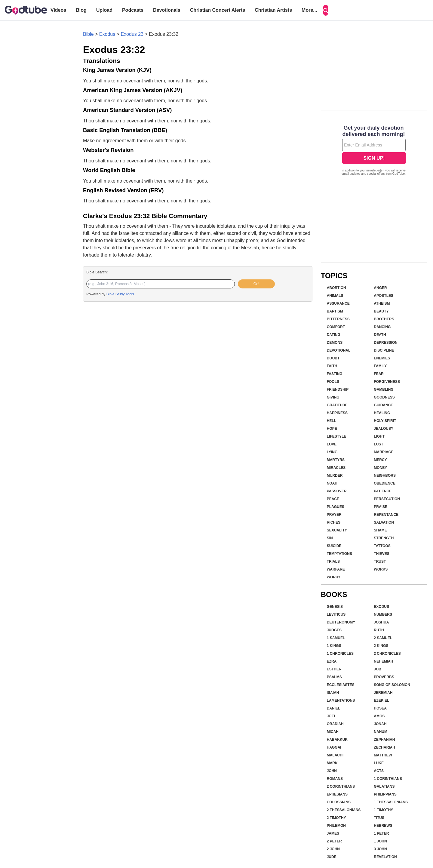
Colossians (339, 802)
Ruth (379, 630)
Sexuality (337, 530)
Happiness (337, 413)
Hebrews (383, 826)
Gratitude (337, 405)
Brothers (384, 319)
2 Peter (334, 841)
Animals (335, 296)
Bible (88, 34)
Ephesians (337, 794)
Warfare (336, 569)
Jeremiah (383, 693)
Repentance (386, 515)
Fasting (335, 374)
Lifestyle (337, 436)
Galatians (384, 786)
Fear (379, 374)
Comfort (336, 327)
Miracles (336, 468)
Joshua (381, 622)
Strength (384, 538)
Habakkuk (337, 740)
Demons (335, 343)
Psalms (334, 677)
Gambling (384, 389)
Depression (386, 343)
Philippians (385, 794)
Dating (334, 335)
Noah (332, 483)
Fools (333, 382)
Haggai (334, 747)
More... (309, 10)
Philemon (336, 826)
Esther (334, 669)
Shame (380, 530)
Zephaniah (384, 740)
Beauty (381, 311)
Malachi (335, 755)
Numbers (383, 614)
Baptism (335, 311)
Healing (382, 413)
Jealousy (384, 429)
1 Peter (381, 833)
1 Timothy (383, 810)
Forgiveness (387, 382)
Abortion (336, 288)
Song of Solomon (392, 685)
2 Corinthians (341, 786)
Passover (337, 491)
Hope (332, 429)
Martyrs (336, 460)
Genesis (335, 607)
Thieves (381, 554)
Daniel (334, 708)
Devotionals (167, 10)
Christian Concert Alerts (218, 10)
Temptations (339, 554)
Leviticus (336, 614)
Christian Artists (273, 10)
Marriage (384, 452)
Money (380, 468)
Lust (378, 444)
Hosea (380, 708)
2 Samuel (383, 638)
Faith (332, 366)
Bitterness (338, 319)
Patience (383, 491)
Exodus (107, 34)
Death (380, 335)
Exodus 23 (132, 34)
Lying (332, 452)
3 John (380, 849)
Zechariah (384, 747)
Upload (104, 10)
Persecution (387, 499)
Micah (333, 732)
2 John (333, 849)
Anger (380, 288)
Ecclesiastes (341, 685)
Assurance (338, 303)
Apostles (384, 296)
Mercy (380, 460)
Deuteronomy (341, 622)
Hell (332, 421)
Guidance (383, 405)
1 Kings (334, 646)
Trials (333, 562)
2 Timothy (336, 818)
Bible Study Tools (120, 294)
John (332, 771)
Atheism (382, 303)
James (333, 833)
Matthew (383, 755)
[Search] (326, 10)
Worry (334, 577)
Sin (330, 538)
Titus (379, 818)
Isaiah (333, 693)
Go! (256, 284)
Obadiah (335, 724)
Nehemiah (383, 661)
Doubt (333, 358)
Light (379, 436)
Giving (333, 397)
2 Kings (381, 646)
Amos (379, 716)
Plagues (336, 507)
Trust (380, 562)
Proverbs (384, 677)
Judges (334, 630)
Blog (81, 10)
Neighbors (385, 476)
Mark (332, 763)
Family (380, 366)
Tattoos (382, 546)
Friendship (338, 389)
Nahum (381, 732)
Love (332, 444)
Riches (334, 522)
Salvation (384, 522)
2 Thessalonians (344, 810)
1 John (380, 841)
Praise (381, 507)
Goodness (384, 397)
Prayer (334, 515)
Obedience (384, 483)
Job (378, 669)
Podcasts (133, 10)
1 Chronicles (340, 654)
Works (381, 569)
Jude (332, 857)
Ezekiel (381, 700)
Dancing (382, 327)
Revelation (385, 857)
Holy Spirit (385, 421)
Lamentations (341, 700)
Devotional (339, 350)
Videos (58, 10)
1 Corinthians (388, 779)
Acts (379, 771)
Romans (335, 779)
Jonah (380, 724)
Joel (332, 716)
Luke (379, 763)
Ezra (332, 661)
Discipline (384, 350)
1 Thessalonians (391, 802)
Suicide (334, 546)
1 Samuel (336, 638)
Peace (333, 499)
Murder (335, 476)
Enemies (382, 358)
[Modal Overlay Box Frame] (374, 151)
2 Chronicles (387, 654)
